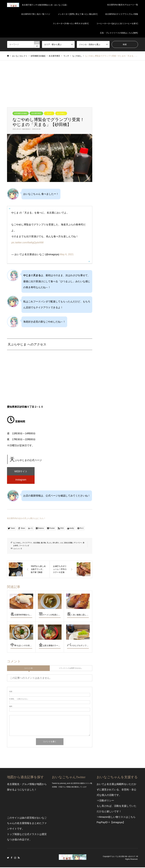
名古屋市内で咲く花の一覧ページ (36, 14)
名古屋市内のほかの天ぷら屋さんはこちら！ (26, 519)
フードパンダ (24, 546)
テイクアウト (27, 543)
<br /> (50, 380)
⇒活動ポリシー (105, 801)
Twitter (8, 858)
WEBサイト (21, 472)
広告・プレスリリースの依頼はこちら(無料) (119, 33)
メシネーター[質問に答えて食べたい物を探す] (78, 14)
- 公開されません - (19, 700)
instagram (21, 480)
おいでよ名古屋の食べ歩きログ (124, 857)
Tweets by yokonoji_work (61, 784)
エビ (62, 543)
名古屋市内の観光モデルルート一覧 (123, 5)
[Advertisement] (72, 81)
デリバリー (78, 543)
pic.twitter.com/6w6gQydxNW (27, 243)
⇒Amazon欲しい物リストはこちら (116, 818)
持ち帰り (56, 543)
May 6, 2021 (67, 254)
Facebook (12, 858)
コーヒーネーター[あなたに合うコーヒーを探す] (117, 23)
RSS (19, 858)
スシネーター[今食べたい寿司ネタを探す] (71, 23)
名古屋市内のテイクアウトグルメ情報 (122, 14)
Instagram (15, 858)
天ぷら (49, 543)
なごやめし (61, 113)
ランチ (49, 113)
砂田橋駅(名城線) (21, 113)
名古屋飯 (37, 543)
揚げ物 (43, 543)
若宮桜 (31, 818)
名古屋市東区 (36, 113)
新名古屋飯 (68, 543)
